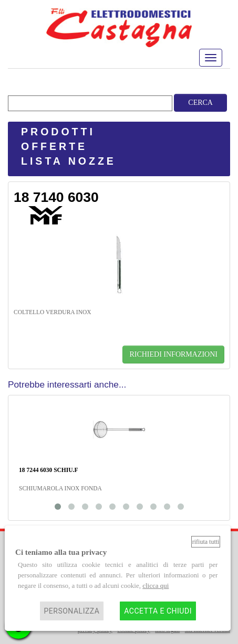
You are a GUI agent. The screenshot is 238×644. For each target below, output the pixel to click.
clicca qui (156, 586)
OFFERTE (54, 146)
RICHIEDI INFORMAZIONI (173, 354)
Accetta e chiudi (158, 611)
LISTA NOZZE (69, 161)
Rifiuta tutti (206, 542)
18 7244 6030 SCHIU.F (48, 470)
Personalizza (72, 611)
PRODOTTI (58, 132)
